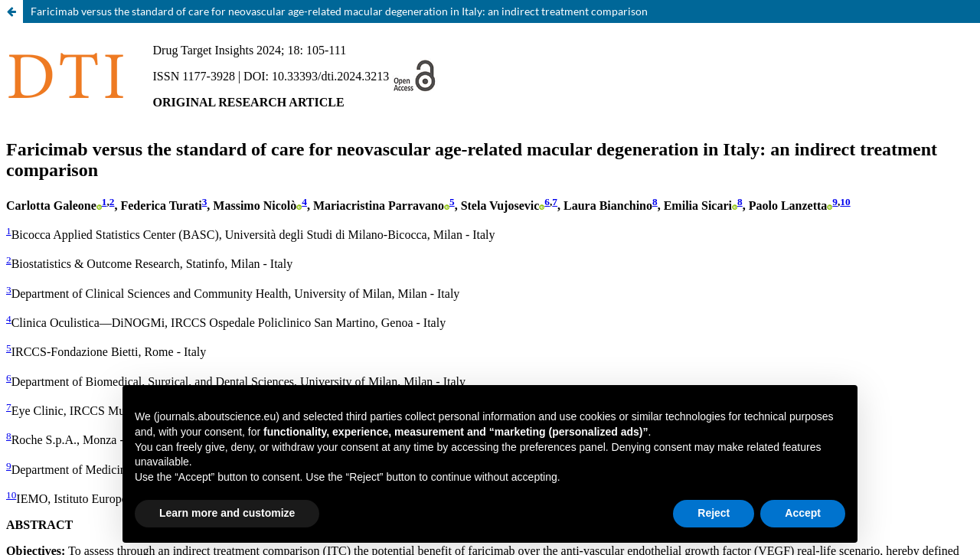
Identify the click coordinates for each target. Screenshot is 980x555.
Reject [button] (714, 513)
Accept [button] (803, 513)
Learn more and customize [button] (227, 513)
